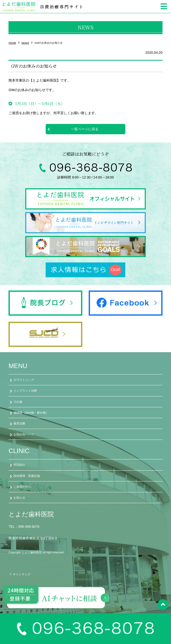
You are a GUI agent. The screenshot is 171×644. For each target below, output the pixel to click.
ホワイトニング (24, 380)
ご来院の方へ (22, 487)
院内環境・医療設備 (27, 476)
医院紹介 (19, 465)
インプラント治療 (25, 391)
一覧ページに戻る (85, 129)
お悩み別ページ (24, 434)
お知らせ (19, 498)
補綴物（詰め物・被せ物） (31, 413)
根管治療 (19, 423)
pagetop (163, 605)
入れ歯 (18, 402)
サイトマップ (22, 574)
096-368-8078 (29, 527)
